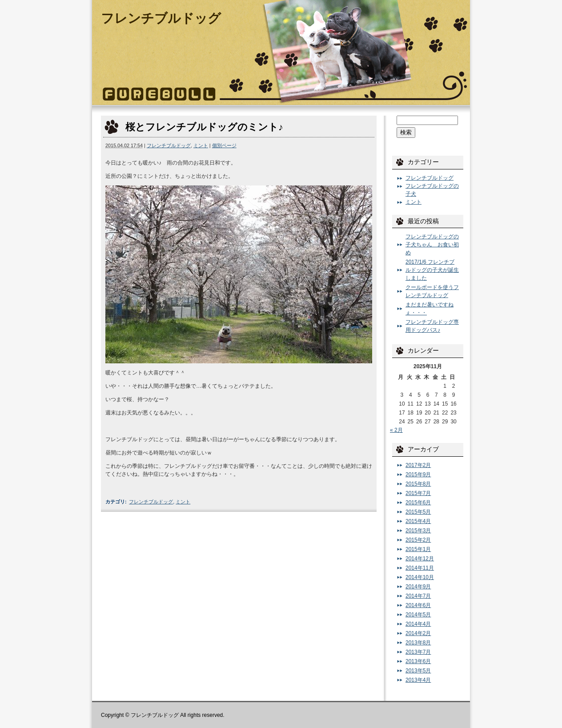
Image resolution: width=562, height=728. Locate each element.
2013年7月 (418, 652)
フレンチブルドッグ (161, 18)
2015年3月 (418, 531)
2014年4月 (418, 624)
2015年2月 (418, 540)
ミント (201, 145)
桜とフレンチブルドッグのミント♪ (204, 127)
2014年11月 (420, 568)
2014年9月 (418, 587)
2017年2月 (418, 465)
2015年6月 (418, 503)
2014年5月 (418, 615)
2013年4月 (418, 680)
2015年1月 (418, 549)
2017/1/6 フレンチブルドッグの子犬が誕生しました (432, 270)
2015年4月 (418, 521)
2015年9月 (418, 475)
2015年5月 (418, 512)
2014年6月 (418, 605)
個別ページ (224, 145)
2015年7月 (418, 493)
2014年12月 (420, 559)
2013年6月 (418, 661)
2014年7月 (418, 596)
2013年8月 (418, 643)
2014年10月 (420, 577)
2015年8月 (418, 484)
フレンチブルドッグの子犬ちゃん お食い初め (432, 245)
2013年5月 (418, 671)
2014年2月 (418, 633)
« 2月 (396, 430)
